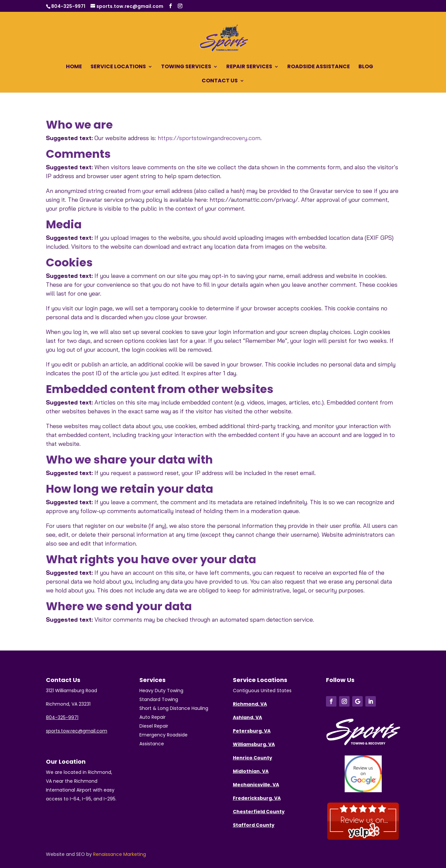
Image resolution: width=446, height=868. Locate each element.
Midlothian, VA (251, 771)
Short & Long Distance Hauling (174, 708)
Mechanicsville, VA (256, 785)
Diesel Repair (154, 726)
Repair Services (249, 67)
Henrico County (253, 758)
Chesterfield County (259, 812)
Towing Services (186, 67)
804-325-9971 (68, 6)
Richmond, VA (250, 704)
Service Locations (118, 67)
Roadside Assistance (319, 67)
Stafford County (254, 825)
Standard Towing (159, 699)
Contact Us (220, 81)
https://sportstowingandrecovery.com (209, 138)
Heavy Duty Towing (161, 691)
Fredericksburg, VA (257, 798)
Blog (366, 67)
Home (74, 67)
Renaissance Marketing (120, 854)
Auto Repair (152, 717)
